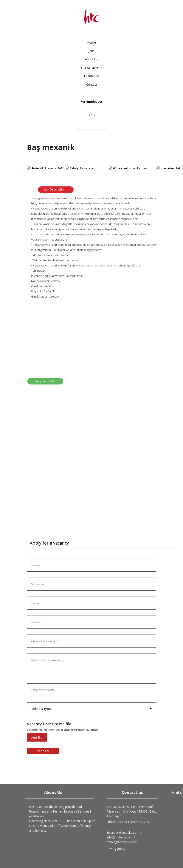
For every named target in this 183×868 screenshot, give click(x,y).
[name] (91, 565)
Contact (92, 84)
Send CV (43, 751)
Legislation (91, 76)
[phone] (91, 622)
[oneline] (91, 584)
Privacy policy (116, 849)
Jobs (91, 51)
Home (91, 42)
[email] (91, 603)
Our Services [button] (90, 68)
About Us (91, 59)
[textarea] (91, 665)
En (91, 115)
